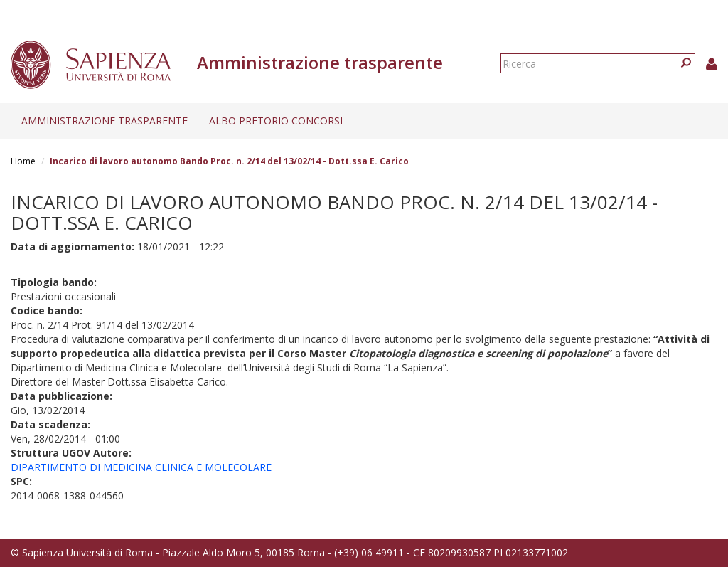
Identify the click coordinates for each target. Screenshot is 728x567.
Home (23, 161)
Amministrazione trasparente (105, 121)
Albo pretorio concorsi (276, 121)
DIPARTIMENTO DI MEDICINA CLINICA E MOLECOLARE (141, 467)
